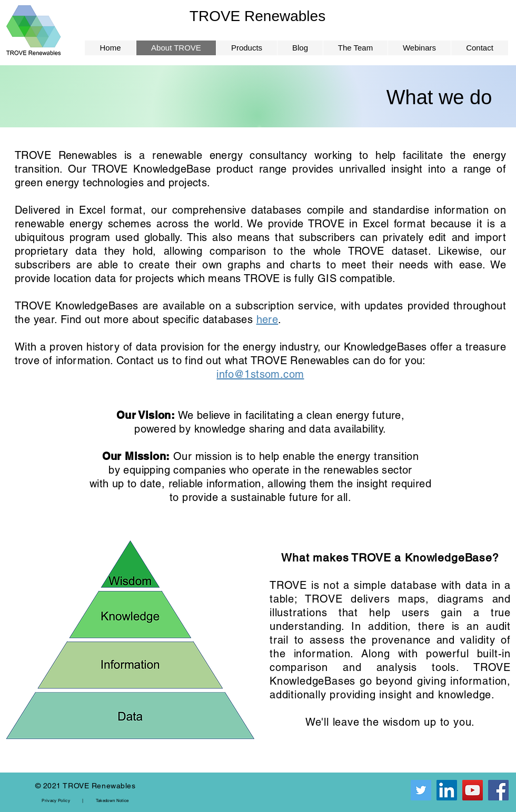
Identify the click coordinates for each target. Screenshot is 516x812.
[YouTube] (473, 790)
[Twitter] (421, 790)
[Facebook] (498, 790)
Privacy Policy (56, 800)
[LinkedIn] (447, 790)
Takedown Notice (112, 800)
